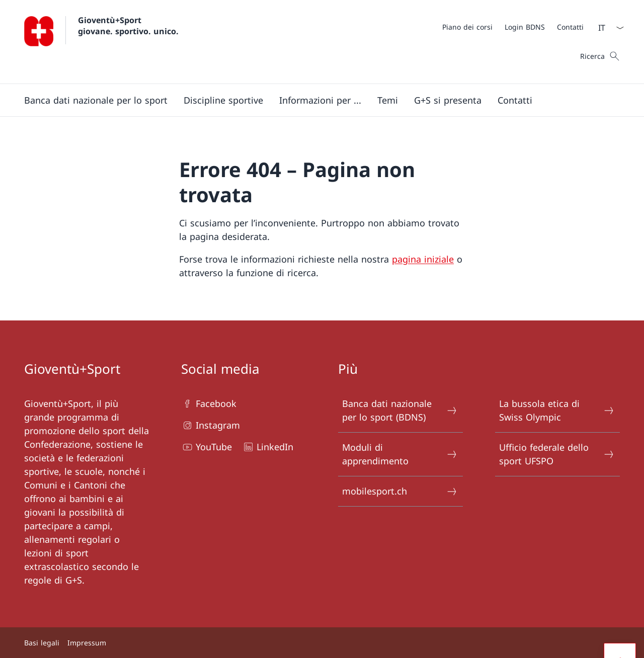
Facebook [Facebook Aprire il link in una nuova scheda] (209, 404)
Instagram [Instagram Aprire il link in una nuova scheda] (211, 425)
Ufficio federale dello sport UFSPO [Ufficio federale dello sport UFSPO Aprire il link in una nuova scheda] (557, 454)
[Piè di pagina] (322, 643)
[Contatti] (570, 27)
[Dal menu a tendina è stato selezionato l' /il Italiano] (608, 28)
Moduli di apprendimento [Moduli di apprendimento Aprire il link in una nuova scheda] (400, 454)
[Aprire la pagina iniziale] (101, 42)
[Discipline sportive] (223, 100)
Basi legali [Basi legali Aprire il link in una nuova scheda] (42, 643)
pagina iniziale (423, 259)
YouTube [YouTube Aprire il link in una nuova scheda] (207, 447)
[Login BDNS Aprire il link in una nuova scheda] (525, 27)
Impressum (87, 643)
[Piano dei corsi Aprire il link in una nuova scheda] (467, 27)
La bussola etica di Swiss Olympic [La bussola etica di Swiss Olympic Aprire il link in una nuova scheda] (557, 410)
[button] (96, 100)
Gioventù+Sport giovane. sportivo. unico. (128, 26)
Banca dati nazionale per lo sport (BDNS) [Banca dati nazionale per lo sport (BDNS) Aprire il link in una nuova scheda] (400, 410)
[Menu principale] (314, 100)
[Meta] (513, 27)
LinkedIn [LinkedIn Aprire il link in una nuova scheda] (268, 447)
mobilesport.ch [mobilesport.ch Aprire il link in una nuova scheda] (400, 491)
